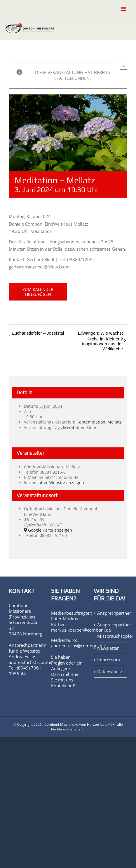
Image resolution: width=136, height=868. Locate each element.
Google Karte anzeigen (50, 530)
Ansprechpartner (111, 613)
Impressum (109, 660)
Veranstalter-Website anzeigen (54, 483)
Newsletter (108, 648)
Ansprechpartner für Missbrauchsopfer (111, 630)
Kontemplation (91, 422)
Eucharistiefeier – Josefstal (38, 333)
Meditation (74, 427)
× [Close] (124, 66)
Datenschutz (110, 672)
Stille (91, 427)
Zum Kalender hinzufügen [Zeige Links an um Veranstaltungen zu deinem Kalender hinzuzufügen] (38, 292)
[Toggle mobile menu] (124, 9)
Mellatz (115, 422)
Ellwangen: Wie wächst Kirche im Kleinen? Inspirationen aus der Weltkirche (100, 341)
